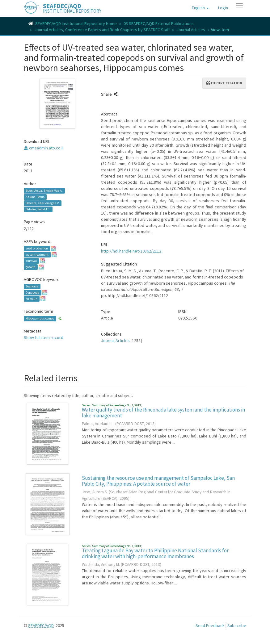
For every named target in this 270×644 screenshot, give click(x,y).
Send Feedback (210, 625)
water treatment (37, 255)
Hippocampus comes (40, 318)
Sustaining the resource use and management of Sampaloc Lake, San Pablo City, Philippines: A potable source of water (158, 481)
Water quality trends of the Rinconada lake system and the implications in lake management (163, 413)
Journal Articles (191, 30)
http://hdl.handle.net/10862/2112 (131, 251)
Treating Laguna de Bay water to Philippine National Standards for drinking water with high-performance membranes (155, 553)
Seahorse (32, 286)
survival (31, 261)
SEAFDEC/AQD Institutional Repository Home (76, 23)
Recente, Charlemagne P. (42, 203)
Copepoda (32, 293)
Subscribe (237, 625)
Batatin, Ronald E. (38, 209)
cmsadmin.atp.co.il (44, 148)
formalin (32, 299)
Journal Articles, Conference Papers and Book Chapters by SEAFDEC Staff (102, 30)
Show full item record (44, 337)
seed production (37, 248)
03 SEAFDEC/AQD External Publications (159, 23)
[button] (200, 8)
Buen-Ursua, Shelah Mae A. (44, 191)
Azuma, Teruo (35, 197)
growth (31, 267)
